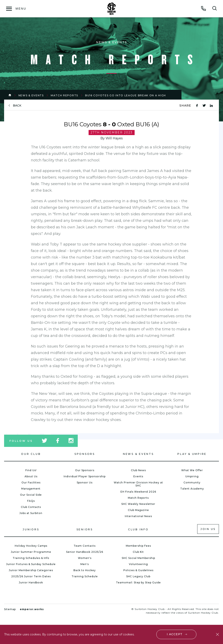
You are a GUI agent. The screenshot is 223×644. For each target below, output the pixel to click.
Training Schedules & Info (31, 558)
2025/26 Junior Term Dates (31, 576)
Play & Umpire (192, 454)
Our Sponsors (85, 470)
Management (31, 489)
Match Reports (64, 95)
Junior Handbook (31, 582)
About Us (31, 476)
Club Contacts (31, 507)
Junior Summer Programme (31, 552)
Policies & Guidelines (138, 570)
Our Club (31, 454)
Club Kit (138, 552)
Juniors (31, 529)
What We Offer (192, 470)
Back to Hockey (85, 570)
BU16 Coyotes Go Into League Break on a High (126, 95)
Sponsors (85, 454)
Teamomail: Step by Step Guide (138, 582)
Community (192, 482)
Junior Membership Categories (31, 570)
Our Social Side (31, 495)
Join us (208, 529)
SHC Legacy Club (138, 576)
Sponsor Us (85, 482)
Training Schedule (85, 576)
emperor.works (32, 609)
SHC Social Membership (138, 558)
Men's (85, 564)
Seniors (85, 529)
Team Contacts (85, 546)
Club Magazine (138, 510)
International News (138, 516)
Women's (85, 558)
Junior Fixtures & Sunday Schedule (31, 564)
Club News (138, 470)
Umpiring (192, 476)
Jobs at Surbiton (31, 513)
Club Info (138, 529)
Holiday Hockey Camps (31, 546)
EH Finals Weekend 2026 (138, 492)
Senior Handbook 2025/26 (85, 552)
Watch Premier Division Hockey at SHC (138, 484)
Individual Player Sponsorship (85, 476)
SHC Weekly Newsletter (138, 504)
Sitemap (10, 609)
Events (138, 476)
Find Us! (31, 470)
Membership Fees (138, 546)
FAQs (31, 501)
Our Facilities (31, 482)
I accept (175, 634)
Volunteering (138, 564)
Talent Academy (192, 489)
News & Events (31, 95)
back (17, 106)
